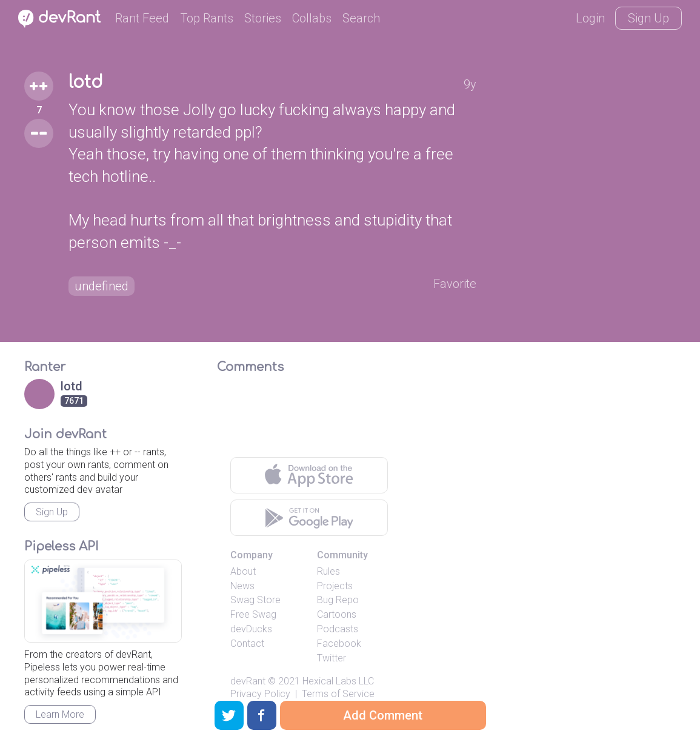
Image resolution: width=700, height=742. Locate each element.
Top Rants (207, 18)
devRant (248, 681)
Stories (263, 18)
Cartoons (337, 614)
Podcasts (338, 629)
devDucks (251, 629)
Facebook (339, 643)
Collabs (312, 18)
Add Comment (383, 715)
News (242, 586)
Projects (335, 586)
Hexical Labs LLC (338, 681)
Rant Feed (142, 18)
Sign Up (648, 18)
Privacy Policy (260, 694)
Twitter (332, 658)
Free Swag (253, 614)
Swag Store (255, 600)
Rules (328, 571)
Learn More (60, 714)
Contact (247, 643)
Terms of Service (338, 694)
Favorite (455, 284)
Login (590, 18)
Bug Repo (338, 600)
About (243, 571)
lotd (86, 82)
